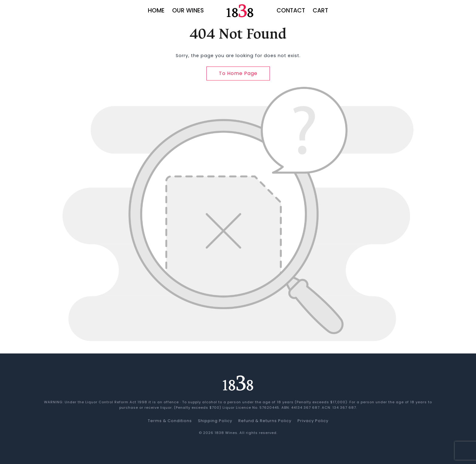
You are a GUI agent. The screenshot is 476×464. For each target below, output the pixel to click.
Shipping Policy (215, 421)
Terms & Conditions (170, 421)
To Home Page (238, 73)
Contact (291, 10)
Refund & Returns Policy (265, 421)
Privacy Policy (313, 421)
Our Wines (188, 10)
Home (156, 10)
